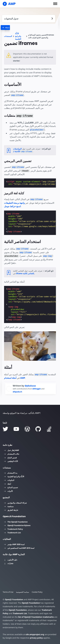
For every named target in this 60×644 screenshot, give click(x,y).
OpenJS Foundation (14, 599)
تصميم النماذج (11, 487)
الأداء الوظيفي (11, 461)
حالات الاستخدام (12, 454)
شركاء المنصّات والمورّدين (15, 503)
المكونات (9, 480)
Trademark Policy (13, 529)
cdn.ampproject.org (35, 634)
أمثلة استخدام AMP (15, 378)
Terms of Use (8, 592)
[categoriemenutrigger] (11, 28)
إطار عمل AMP (12, 450)
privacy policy (36, 638)
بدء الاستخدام (11, 473)
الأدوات (8, 491)
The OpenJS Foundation (16, 522)
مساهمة (9, 506)
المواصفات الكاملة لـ (23, 150)
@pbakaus (30, 386)
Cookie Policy (37, 592)
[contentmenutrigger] (29, 19)
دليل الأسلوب (11, 560)
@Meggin (37, 389)
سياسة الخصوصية (23, 592)
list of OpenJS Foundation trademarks (36, 617)
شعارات (9, 563)
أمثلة (8, 484)
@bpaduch (17, 392)
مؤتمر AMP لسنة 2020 (14, 544)
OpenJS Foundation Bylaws (17, 525)
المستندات (8, 36)
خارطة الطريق (11, 510)
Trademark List (12, 533)
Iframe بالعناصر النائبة (25, 273)
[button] (55, 4)
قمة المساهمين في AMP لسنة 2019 (19, 548)
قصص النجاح (10, 458)
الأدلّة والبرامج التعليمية (18, 36)
